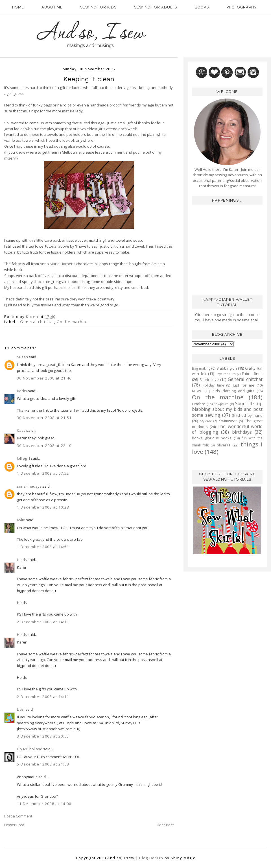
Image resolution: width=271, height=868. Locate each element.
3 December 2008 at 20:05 (43, 736)
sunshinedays (29, 486)
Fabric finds (252, 374)
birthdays (242, 432)
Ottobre (199, 404)
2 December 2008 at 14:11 (43, 622)
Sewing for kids (98, 7)
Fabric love (209, 380)
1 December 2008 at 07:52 (43, 473)
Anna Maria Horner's (58, 264)
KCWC (197, 391)
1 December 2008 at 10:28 (43, 507)
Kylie (21, 520)
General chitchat (37, 322)
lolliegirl (23, 458)
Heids (22, 560)
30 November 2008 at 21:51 (44, 418)
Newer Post (14, 825)
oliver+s (224, 445)
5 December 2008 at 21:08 (43, 764)
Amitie (157, 264)
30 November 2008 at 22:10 (44, 446)
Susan (22, 357)
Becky (22, 391)
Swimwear (228, 421)
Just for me (244, 385)
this (170, 246)
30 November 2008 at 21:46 (44, 378)
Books (202, 7)
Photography (242, 7)
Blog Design (151, 858)
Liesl (21, 709)
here (207, 315)
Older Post (165, 825)
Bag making (201, 368)
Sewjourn (221, 404)
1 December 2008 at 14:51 (43, 547)
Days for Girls (225, 374)
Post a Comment (18, 816)
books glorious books (212, 438)
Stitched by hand (247, 415)
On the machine (73, 322)
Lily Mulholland (30, 749)
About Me (52, 7)
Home (18, 7)
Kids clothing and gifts (233, 391)
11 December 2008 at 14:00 (44, 804)
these (34, 134)
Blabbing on (227, 368)
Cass (21, 430)
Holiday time (213, 385)
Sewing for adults (156, 7)
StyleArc (206, 421)
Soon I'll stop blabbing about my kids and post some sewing (227, 409)
